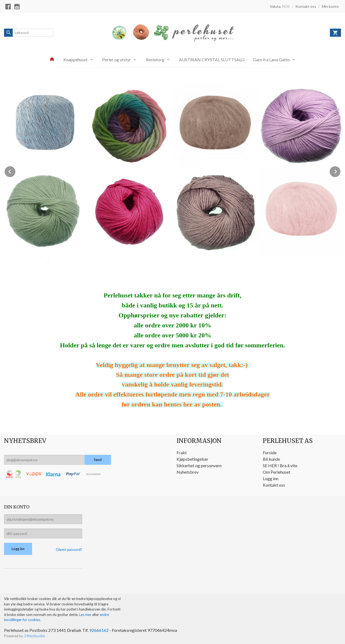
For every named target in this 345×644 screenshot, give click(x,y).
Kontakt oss (274, 485)
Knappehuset (75, 60)
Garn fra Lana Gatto (271, 60)
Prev (16, 171)
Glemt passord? (69, 549)
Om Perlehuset (277, 472)
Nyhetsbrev (188, 472)
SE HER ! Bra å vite (280, 465)
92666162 (99, 630)
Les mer (86, 615)
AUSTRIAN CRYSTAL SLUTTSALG (212, 60)
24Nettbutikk (35, 636)
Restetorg (155, 60)
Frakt (182, 453)
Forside (270, 453)
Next (341, 171)
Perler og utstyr (117, 60)
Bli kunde (271, 459)
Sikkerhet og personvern (199, 465)
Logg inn (271, 478)
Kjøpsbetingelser (192, 459)
